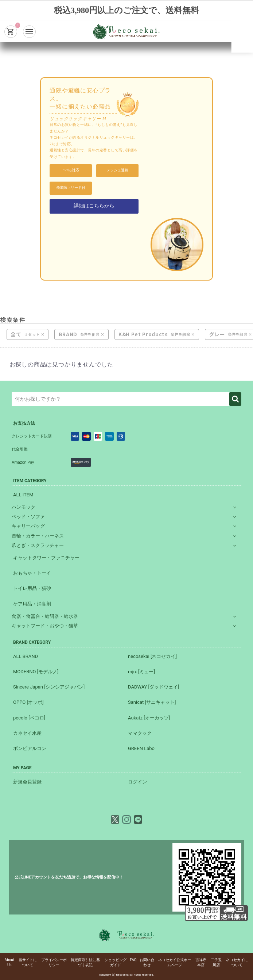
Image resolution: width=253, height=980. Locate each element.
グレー (217, 334)
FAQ (133, 960)
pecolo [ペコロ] (29, 718)
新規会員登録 (27, 782)
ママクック (140, 733)
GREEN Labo (141, 748)
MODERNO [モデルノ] (36, 672)
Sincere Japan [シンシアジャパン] (49, 687)
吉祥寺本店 (201, 962)
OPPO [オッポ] (28, 702)
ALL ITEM (23, 495)
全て (16, 334)
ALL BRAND (26, 656)
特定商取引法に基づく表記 (85, 962)
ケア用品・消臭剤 (32, 604)
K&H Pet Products (143, 334)
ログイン (137, 782)
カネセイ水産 (27, 733)
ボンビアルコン (30, 748)
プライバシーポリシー (54, 962)
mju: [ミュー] (141, 672)
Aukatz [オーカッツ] (149, 718)
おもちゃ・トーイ (32, 573)
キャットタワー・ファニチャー (46, 558)
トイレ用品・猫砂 (32, 588)
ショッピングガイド (116, 962)
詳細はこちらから (94, 206)
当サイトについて (28, 962)
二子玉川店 (216, 962)
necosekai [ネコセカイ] (152, 656)
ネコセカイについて (237, 962)
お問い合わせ (147, 962)
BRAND (68, 334)
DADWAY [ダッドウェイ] (153, 687)
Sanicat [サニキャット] (152, 702)
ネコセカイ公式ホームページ (175, 962)
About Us (10, 962)
